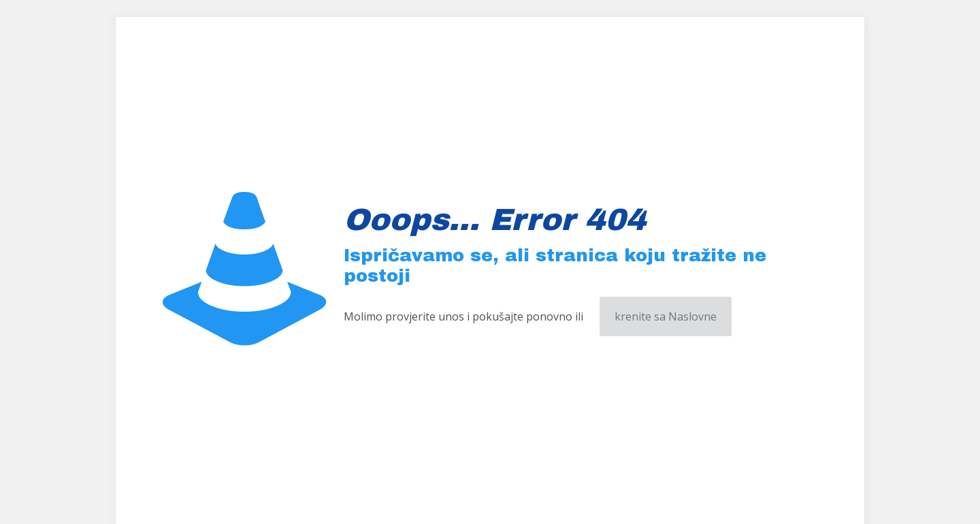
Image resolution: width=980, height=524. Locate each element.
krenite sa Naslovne (666, 316)
